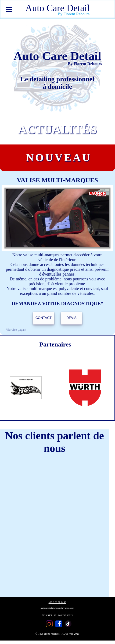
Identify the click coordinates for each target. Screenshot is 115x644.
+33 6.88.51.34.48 (57, 602)
